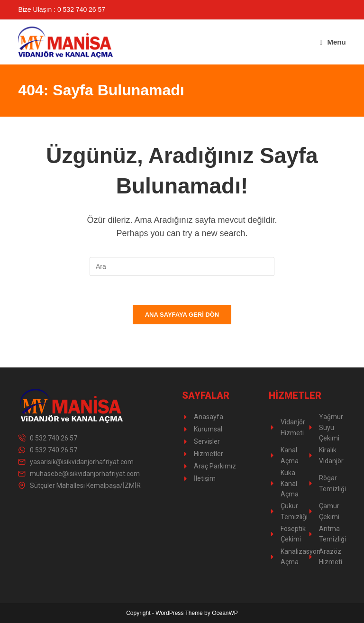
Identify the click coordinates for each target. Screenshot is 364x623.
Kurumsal (208, 429)
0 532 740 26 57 (54, 438)
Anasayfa (209, 417)
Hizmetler (209, 454)
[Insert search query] (182, 266)
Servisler (207, 441)
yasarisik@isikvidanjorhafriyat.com (82, 462)
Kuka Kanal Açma (290, 483)
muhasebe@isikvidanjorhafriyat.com (85, 474)
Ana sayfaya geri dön (182, 315)
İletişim (205, 478)
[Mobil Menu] (333, 42)
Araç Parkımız (215, 466)
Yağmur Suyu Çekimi (331, 427)
